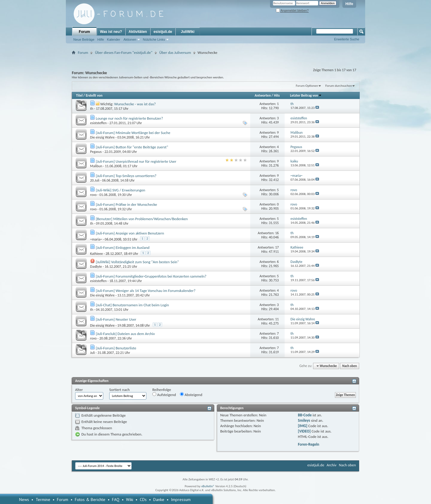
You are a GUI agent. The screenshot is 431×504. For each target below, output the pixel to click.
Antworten (263, 95)
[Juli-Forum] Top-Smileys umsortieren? (126, 176)
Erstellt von (94, 95)
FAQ (116, 500)
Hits (277, 95)
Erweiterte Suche (347, 39)
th (92, 109)
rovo (93, 195)
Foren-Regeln (308, 444)
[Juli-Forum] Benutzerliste (116, 348)
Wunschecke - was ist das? (135, 104)
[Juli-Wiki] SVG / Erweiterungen (120, 190)
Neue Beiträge (84, 39)
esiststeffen (98, 123)
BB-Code (305, 415)
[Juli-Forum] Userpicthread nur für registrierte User (136, 161)
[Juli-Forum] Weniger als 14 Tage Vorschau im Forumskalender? (146, 291)
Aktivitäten (138, 32)
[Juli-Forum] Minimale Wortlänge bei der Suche (133, 133)
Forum (84, 32)
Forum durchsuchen (339, 86)
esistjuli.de (163, 32)
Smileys (304, 420)
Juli (92, 353)
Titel (79, 95)
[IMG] (303, 426)
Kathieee (97, 254)
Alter (79, 390)
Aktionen (130, 39)
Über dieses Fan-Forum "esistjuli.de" (124, 52)
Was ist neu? (111, 32)
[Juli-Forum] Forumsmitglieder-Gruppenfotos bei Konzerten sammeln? (151, 276)
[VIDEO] (304, 431)
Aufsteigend (164, 395)
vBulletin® (208, 486)
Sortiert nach (119, 390)
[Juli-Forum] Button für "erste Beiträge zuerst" (132, 147)
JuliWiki (188, 32)
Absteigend (191, 395)
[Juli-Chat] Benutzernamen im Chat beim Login (132, 305)
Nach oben (349, 366)
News (24, 500)
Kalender (113, 39)
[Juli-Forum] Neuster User (116, 319)
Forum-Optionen (307, 86)
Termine (43, 500)
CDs (143, 500)
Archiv (331, 465)
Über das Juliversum (175, 52)
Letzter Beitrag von (306, 95)
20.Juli (95, 180)
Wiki (130, 500)
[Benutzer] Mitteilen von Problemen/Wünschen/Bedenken (142, 219)
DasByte (96, 267)
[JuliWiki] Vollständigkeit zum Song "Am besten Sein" (137, 262)
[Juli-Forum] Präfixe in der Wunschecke (126, 204)
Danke (159, 500)
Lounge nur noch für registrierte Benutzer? (129, 118)
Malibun (96, 166)
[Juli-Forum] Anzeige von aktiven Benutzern (130, 233)
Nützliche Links (154, 39)
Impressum (181, 500)
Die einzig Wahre (102, 137)
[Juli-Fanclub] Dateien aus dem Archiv (125, 334)
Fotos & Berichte (90, 500)
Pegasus (96, 152)
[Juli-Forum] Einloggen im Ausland (123, 248)
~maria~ (96, 239)
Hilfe (349, 4)
